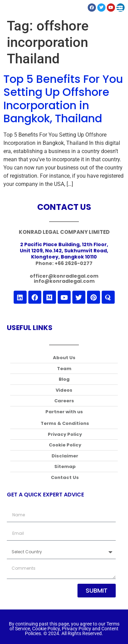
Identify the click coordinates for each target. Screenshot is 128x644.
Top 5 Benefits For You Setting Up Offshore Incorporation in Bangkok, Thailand (63, 99)
